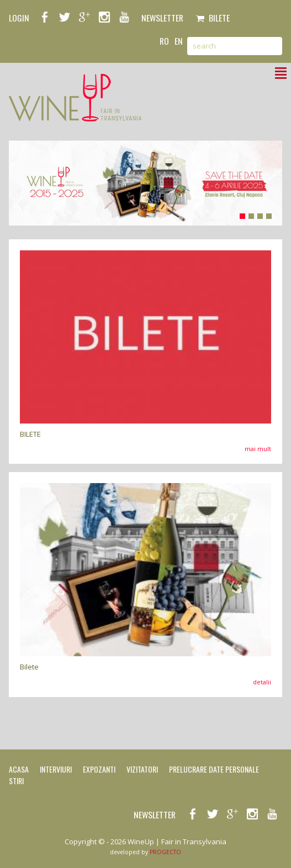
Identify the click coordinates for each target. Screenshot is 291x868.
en (179, 41)
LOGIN (19, 18)
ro (164, 41)
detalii (262, 682)
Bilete (213, 18)
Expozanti (99, 769)
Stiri (16, 781)
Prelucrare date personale (214, 769)
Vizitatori (142, 769)
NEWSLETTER (162, 18)
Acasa (19, 769)
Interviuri (56, 769)
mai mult (258, 449)
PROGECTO (165, 852)
